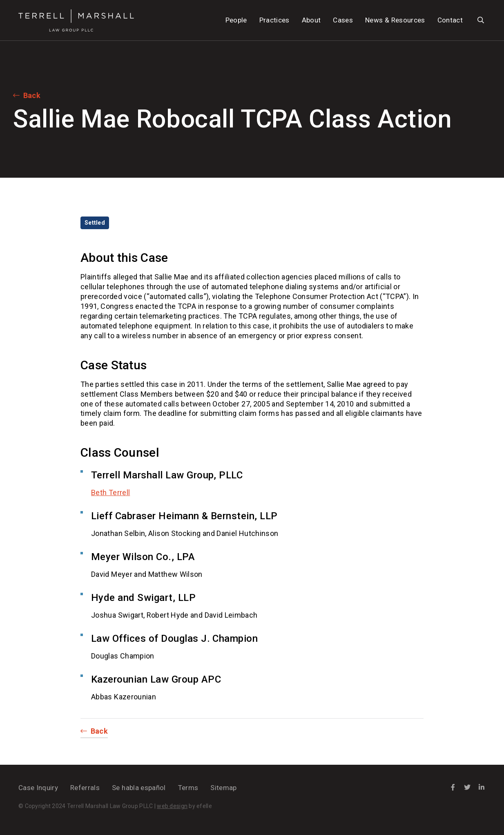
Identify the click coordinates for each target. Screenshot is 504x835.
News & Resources (395, 20)
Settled (95, 223)
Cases (343, 20)
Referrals (85, 788)
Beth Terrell (110, 492)
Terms (188, 788)
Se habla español (139, 788)
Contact (450, 20)
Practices (274, 20)
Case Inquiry (38, 788)
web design (172, 806)
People (236, 20)
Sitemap (223, 788)
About (311, 20)
